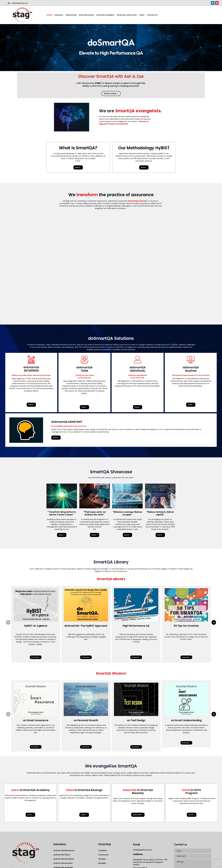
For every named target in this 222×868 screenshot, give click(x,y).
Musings (102, 859)
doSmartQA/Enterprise (64, 850)
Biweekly (102, 863)
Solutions (59, 15)
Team (142, 15)
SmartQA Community (127, 15)
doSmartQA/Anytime (63, 863)
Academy (103, 850)
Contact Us (152, 15)
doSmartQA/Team (62, 855)
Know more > (111, 93)
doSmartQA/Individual (64, 859)
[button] (8, 622)
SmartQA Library (86, 15)
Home (49, 15)
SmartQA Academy (105, 15)
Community (103, 855)
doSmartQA (71, 15)
